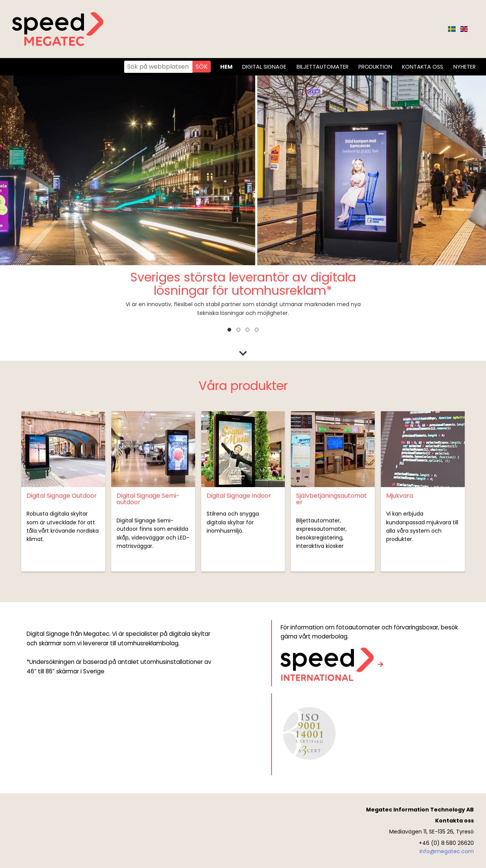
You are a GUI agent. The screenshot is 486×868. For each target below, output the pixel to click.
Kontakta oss (423, 67)
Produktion (375, 67)
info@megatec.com (447, 851)
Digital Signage (264, 67)
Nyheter (465, 67)
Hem (226, 67)
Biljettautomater (323, 67)
